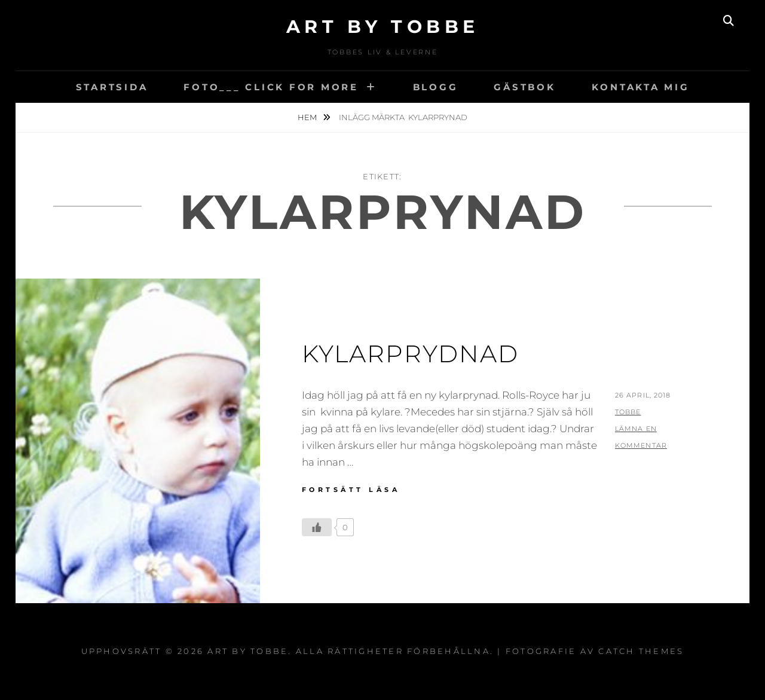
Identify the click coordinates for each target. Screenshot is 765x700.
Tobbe (628, 412)
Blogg (436, 87)
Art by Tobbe (383, 27)
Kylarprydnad (410, 354)
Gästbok (524, 87)
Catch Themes (641, 651)
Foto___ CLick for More (271, 87)
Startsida (112, 87)
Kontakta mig (641, 87)
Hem (308, 117)
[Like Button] (317, 527)
